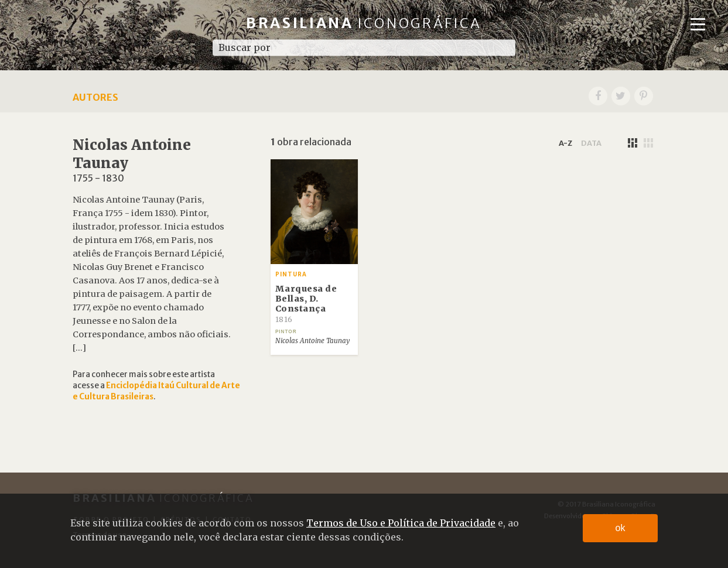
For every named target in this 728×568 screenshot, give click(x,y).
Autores (95, 97)
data (591, 143)
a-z (565, 143)
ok (621, 528)
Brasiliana (364, 23)
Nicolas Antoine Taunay (312, 341)
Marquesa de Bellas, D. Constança (306, 304)
